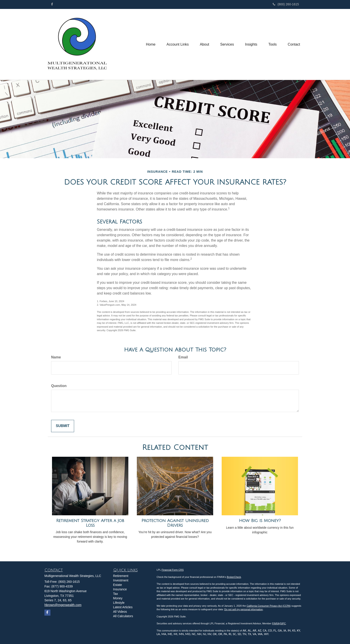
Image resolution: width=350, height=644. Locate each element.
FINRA (276, 623)
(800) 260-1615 (286, 4)
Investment (121, 580)
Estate (118, 585)
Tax (116, 594)
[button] (177, 44)
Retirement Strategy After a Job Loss (90, 523)
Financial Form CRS (173, 570)
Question (59, 386)
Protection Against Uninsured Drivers (175, 523)
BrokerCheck (234, 577)
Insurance (120, 589)
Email (183, 357)
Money (118, 598)
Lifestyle (119, 603)
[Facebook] (52, 4)
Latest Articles (123, 607)
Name (56, 357)
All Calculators (123, 616)
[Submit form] (63, 426)
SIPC (283, 623)
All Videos (120, 612)
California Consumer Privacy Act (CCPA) (269, 606)
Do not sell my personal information (244, 609)
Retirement (121, 576)
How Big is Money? (260, 521)
